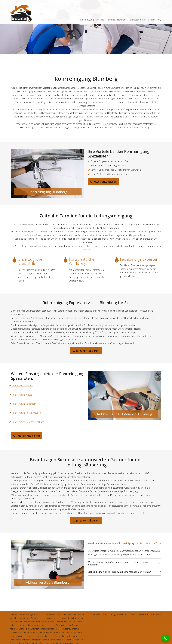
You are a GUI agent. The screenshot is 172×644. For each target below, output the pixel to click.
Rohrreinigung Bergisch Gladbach (28, 422)
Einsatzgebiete (137, 20)
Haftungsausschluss (118, 614)
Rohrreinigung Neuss (22, 395)
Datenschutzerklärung (139, 614)
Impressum (157, 614)
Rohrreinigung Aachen (22, 386)
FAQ (159, 20)
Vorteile (100, 20)
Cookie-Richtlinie (99, 614)
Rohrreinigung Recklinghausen (26, 413)
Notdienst (122, 20)
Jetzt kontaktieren (103, 182)
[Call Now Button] (166, 638)
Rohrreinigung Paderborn (24, 404)
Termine (111, 20)
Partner (151, 20)
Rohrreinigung (86, 20)
